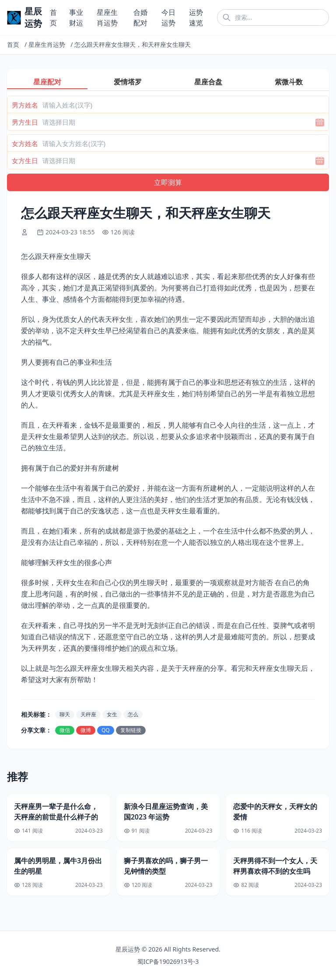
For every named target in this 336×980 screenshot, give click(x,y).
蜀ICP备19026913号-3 (168, 961)
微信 (65, 730)
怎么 (133, 714)
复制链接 (131, 730)
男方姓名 (25, 105)
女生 (112, 714)
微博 (86, 730)
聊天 (65, 714)
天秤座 (88, 714)
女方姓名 (25, 143)
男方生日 (25, 122)
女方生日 (25, 160)
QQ (106, 730)
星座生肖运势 (47, 44)
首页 (13, 44)
